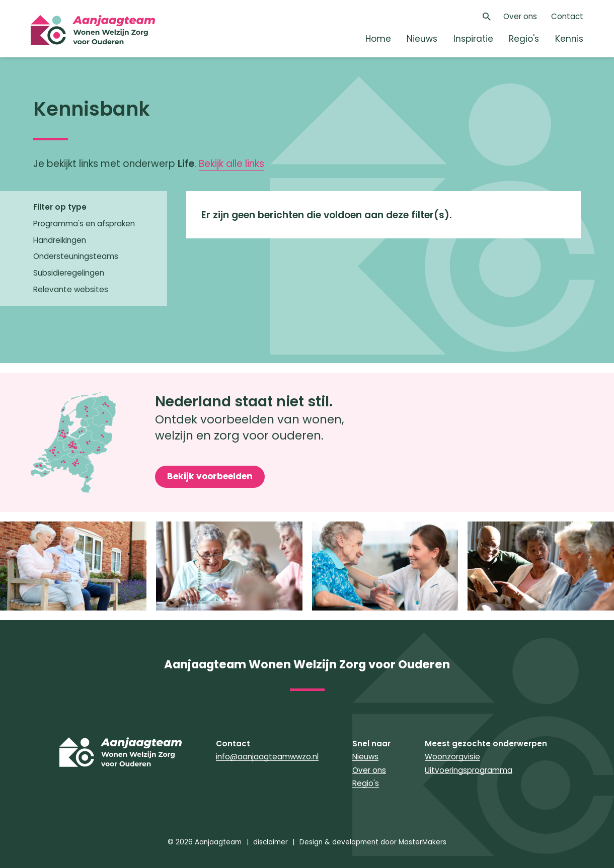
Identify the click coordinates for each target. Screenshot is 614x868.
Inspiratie (473, 39)
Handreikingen (60, 240)
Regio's (524, 39)
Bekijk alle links (232, 164)
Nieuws (422, 39)
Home (378, 39)
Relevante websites (71, 289)
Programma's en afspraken (84, 224)
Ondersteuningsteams (76, 256)
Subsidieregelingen (69, 273)
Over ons (520, 16)
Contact (567, 16)
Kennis (569, 39)
